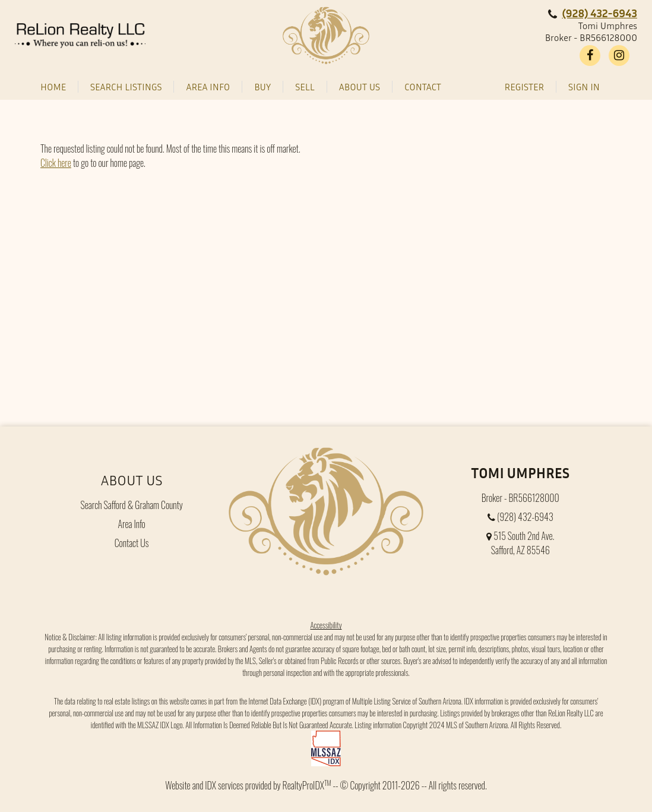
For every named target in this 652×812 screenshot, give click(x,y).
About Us (132, 480)
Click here (56, 163)
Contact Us (132, 543)
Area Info (132, 524)
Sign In (584, 87)
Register (524, 87)
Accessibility (326, 625)
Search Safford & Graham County (131, 505)
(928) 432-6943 (599, 13)
